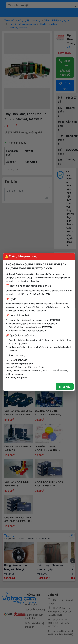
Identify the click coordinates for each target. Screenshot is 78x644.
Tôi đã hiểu (65, 387)
